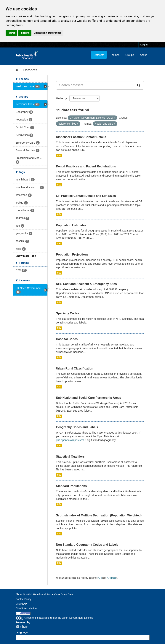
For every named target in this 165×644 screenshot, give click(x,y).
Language (22, 632)
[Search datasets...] (95, 85)
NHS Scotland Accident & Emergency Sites (86, 284)
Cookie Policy (24, 599)
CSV (59, 155)
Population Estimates (71, 225)
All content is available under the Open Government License (54, 618)
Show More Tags (26, 256)
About (143, 55)
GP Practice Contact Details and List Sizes (86, 196)
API (100, 578)
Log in (144, 45)
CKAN (22, 627)
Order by (61, 98)
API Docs (112, 578)
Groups (130, 55)
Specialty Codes (68, 313)
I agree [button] (11, 33)
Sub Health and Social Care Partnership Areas (89, 398)
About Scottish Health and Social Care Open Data (44, 594)
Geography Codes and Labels (77, 427)
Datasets (99, 55)
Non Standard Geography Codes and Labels (87, 545)
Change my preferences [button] (48, 33)
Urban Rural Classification (75, 368)
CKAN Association (26, 608)
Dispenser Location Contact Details (81, 137)
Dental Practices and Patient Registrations (86, 166)
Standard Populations (71, 486)
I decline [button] (25, 33)
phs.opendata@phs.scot (70, 440)
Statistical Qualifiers (70, 457)
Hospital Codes (67, 339)
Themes (115, 55)
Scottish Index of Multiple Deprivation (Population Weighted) (99, 515)
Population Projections (72, 254)
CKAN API (22, 604)
